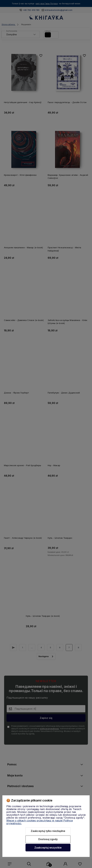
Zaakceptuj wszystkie (48, 848)
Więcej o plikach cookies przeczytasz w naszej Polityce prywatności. (40, 822)
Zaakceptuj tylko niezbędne (48, 831)
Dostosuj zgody (48, 839)
